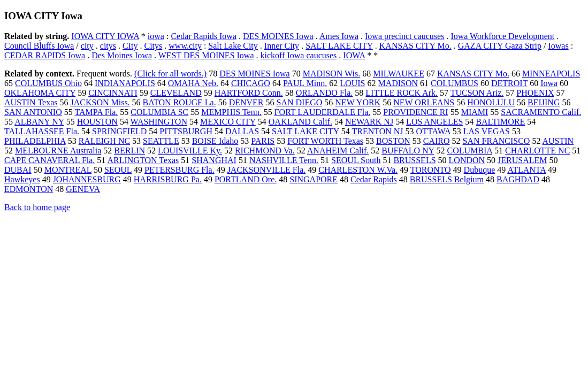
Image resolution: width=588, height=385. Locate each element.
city (87, 46)
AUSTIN (558, 141)
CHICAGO (251, 83)
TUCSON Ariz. (477, 93)
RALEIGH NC (104, 141)
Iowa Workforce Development (502, 36)
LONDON (467, 160)
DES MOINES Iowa (278, 36)
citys (108, 46)
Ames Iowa (339, 36)
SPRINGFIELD (119, 131)
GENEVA (83, 189)
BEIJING (544, 102)
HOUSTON (97, 122)
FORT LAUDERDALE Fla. (323, 112)
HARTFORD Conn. (249, 93)
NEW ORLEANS (424, 102)
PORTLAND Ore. (246, 179)
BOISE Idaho (215, 141)
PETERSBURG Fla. (180, 170)
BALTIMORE (500, 122)
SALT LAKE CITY (339, 46)
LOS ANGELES (434, 122)
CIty (130, 46)
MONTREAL (68, 170)
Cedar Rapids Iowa (204, 36)
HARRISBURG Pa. (168, 179)
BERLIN (129, 151)
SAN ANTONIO (33, 112)
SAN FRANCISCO (497, 141)
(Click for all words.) (170, 74)
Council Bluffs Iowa (39, 46)
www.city (185, 46)
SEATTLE (161, 141)
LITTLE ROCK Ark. (402, 93)
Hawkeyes (22, 179)
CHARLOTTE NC (537, 151)
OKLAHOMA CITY (40, 93)
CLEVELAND (176, 93)
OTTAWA (433, 131)
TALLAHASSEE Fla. (42, 131)
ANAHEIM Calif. (338, 151)
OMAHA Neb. (193, 83)
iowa (156, 36)
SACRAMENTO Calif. (541, 112)
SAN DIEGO (300, 102)
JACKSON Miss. (100, 102)
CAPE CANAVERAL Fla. (49, 160)
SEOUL (118, 170)
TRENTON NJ (377, 131)
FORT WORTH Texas (325, 141)
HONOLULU (491, 102)
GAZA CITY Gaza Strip (500, 46)
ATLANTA (526, 170)
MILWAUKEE (399, 74)
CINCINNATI (113, 93)
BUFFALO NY (408, 151)
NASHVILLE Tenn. (284, 160)
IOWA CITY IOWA (105, 36)
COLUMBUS (455, 83)
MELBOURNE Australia (58, 151)
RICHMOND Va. (265, 151)
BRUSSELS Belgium (447, 179)
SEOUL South (356, 160)
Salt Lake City (233, 46)
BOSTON (393, 141)
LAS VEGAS (487, 131)
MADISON (398, 83)
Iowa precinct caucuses (404, 36)
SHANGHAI (214, 160)
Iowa (549, 83)
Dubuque (480, 170)
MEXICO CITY (228, 122)
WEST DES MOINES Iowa (206, 55)
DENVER (246, 102)
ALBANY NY (39, 122)
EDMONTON (29, 189)
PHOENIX (535, 93)
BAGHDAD (518, 179)
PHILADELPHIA (35, 141)
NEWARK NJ (369, 122)
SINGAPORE (314, 179)
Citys (153, 46)
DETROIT (509, 83)
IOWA (354, 55)
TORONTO (431, 170)
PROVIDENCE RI (415, 112)
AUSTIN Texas (31, 102)
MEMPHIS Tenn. (231, 112)
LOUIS (352, 83)
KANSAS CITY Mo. (415, 46)
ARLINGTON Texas (143, 160)
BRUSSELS (414, 160)
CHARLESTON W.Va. (358, 170)
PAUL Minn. (305, 83)
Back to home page (37, 207)
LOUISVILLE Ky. (190, 151)
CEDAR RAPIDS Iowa (45, 55)
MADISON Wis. (332, 74)
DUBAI (18, 170)
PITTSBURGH (186, 131)
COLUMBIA (470, 151)
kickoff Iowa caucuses (299, 55)
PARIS (263, 141)
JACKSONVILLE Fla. (267, 170)
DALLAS (242, 131)
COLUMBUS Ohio (48, 83)
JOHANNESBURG (87, 179)
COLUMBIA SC (159, 112)
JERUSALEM (522, 160)
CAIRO (437, 141)
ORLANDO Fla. (324, 93)
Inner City (282, 46)
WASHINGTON (159, 122)
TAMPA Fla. (96, 112)
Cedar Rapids (374, 179)
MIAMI (475, 112)
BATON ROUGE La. (180, 102)
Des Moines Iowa (122, 55)
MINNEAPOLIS (551, 74)
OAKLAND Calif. (300, 122)
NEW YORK (358, 102)
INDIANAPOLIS (125, 83)
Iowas (558, 46)
